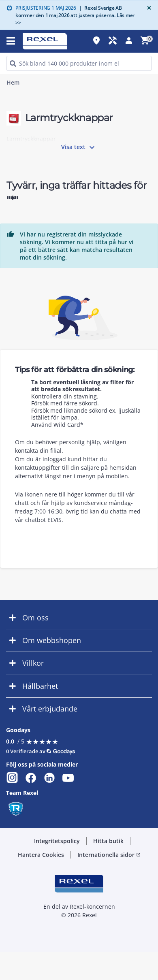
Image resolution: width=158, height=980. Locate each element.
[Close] (147, 8)
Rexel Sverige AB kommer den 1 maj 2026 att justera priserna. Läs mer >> (75, 15)
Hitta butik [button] (108, 841)
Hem (13, 83)
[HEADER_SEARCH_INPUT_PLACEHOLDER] (79, 63)
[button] (79, 618)
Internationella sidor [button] (109, 855)
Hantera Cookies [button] (41, 855)
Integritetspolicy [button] (57, 841)
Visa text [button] (79, 147)
